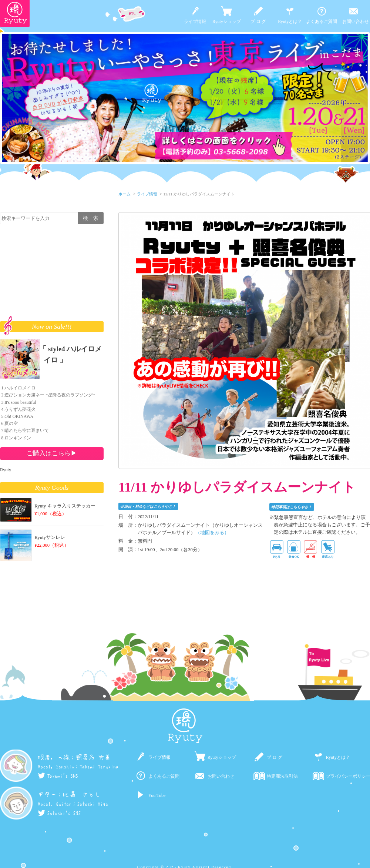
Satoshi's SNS (59, 813)
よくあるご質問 (322, 21)
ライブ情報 (195, 21)
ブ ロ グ (258, 21)
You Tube (157, 795)
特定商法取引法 (282, 776)
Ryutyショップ (227, 21)
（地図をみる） (212, 533)
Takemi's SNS (58, 776)
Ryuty (6, 470)
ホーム (125, 194)
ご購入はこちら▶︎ (52, 453)
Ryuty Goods (52, 487)
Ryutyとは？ (290, 21)
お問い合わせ (356, 21)
